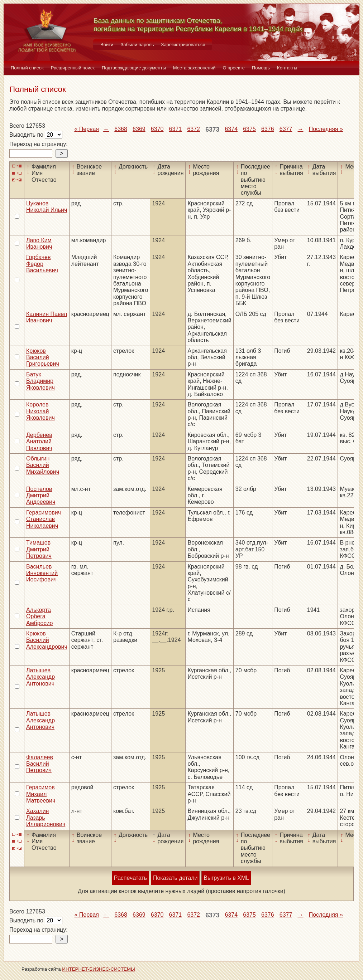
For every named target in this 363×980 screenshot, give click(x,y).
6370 (157, 129)
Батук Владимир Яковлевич (40, 381)
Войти (107, 45)
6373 (212, 130)
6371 (176, 129)
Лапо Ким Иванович (39, 243)
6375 (249, 129)
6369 (139, 129)
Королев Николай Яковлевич (40, 411)
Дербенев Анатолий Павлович (39, 442)
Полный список (27, 68)
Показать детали (175, 878)
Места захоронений (194, 68)
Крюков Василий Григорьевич (43, 357)
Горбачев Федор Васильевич (42, 264)
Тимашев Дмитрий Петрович (39, 549)
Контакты (287, 68)
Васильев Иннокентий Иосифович (42, 573)
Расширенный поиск (73, 68)
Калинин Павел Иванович (47, 317)
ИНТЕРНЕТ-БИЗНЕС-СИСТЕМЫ (99, 969)
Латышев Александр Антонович (40, 677)
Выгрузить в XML (226, 878)
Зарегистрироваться (183, 45)
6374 (231, 129)
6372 (194, 129)
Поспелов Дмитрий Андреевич (41, 496)
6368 (121, 129)
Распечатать (130, 878)
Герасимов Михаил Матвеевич (41, 794)
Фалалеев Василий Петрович (40, 764)
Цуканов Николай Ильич (47, 207)
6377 (286, 129)
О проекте (234, 68)
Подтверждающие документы (134, 68)
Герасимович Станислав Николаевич (44, 519)
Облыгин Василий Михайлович (43, 465)
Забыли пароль (137, 45)
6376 (268, 129)
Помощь (261, 68)
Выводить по (27, 135)
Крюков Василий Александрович (47, 640)
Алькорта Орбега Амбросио (39, 616)
